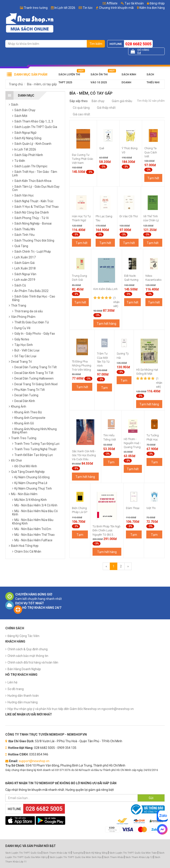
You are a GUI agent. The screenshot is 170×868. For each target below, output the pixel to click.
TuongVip (78, 853)
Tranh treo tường (36, 8)
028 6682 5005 (138, 44)
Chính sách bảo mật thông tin (28, 656)
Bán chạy (98, 101)
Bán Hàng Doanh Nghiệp (24, 669)
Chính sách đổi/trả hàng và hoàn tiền (33, 662)
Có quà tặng (81, 108)
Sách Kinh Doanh (129, 76)
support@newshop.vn (34, 761)
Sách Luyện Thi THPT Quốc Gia (23, 853)
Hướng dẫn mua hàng (23, 702)
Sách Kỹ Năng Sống (96, 853)
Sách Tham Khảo (114, 857)
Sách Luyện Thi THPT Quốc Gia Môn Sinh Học (76, 857)
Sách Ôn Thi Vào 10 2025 (99, 76)
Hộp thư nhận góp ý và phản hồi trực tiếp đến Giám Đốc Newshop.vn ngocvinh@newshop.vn (71, 709)
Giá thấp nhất (106, 108)
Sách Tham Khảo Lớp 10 (57, 853)
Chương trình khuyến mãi (116, 8)
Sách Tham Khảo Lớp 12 (139, 857)
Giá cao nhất (81, 114)
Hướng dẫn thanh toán (23, 696)
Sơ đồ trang (16, 689)
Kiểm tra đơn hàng (152, 8)
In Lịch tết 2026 (65, 8)
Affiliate (110, 3)
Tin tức (88, 8)
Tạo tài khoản (132, 3)
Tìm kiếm (96, 44)
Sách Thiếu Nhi (153, 76)
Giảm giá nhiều (122, 101)
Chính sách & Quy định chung (28, 649)
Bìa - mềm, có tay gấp (42, 84)
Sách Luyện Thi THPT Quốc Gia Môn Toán (133, 853)
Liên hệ (12, 682)
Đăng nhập (156, 3)
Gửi (151, 798)
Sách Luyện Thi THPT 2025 (69, 76)
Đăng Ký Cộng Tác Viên (23, 636)
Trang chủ (16, 84)
